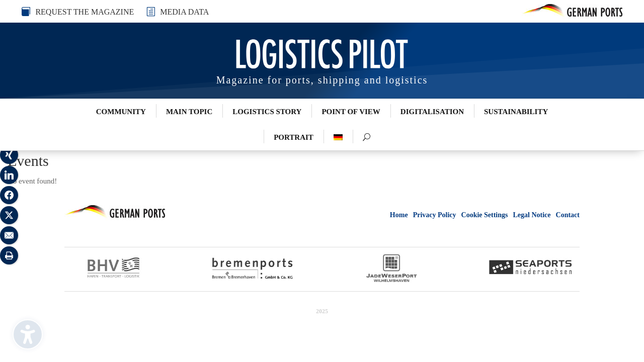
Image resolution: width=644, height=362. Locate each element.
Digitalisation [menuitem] (432, 112)
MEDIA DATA (184, 12)
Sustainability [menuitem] (516, 112)
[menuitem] (338, 137)
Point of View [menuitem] (351, 112)
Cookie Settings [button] (485, 215)
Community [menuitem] (121, 112)
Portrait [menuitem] (294, 137)
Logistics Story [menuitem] (267, 112)
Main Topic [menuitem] (189, 112)
